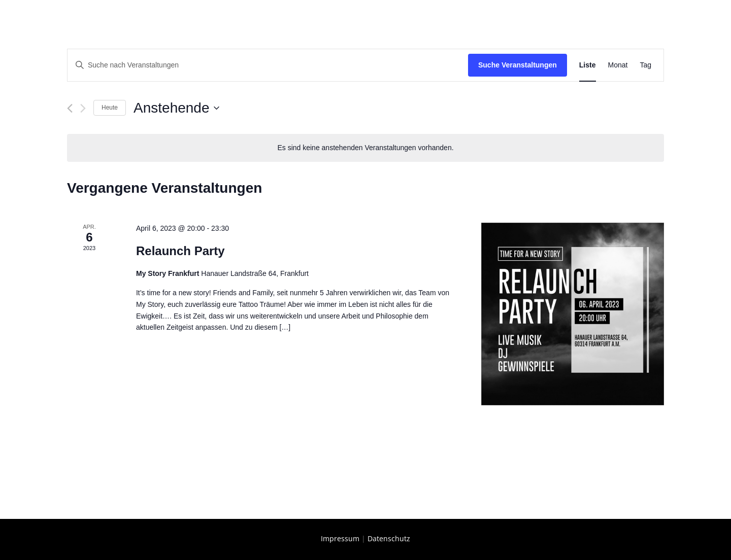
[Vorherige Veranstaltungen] (70, 108)
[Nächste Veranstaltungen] (83, 108)
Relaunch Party (180, 251)
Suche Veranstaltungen (518, 65)
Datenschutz (389, 538)
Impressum (340, 538)
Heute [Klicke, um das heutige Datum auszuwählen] (110, 108)
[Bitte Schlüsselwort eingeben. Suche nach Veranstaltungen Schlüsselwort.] (268, 65)
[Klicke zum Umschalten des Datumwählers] (176, 108)
